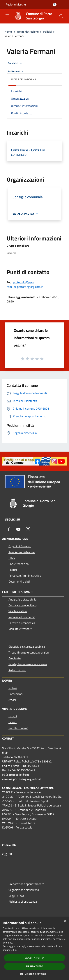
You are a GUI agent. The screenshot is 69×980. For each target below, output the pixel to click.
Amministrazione (28, 32)
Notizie (13, 688)
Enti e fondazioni (19, 564)
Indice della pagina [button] (23, 79)
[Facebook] (9, 529)
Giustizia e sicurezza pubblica (27, 647)
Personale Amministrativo (25, 576)
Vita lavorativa (18, 611)
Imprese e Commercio (22, 617)
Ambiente (15, 658)
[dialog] (34, 949)
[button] (35, 974)
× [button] (65, 921)
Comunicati (16, 694)
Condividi (15, 63)
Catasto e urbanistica (22, 623)
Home (8, 32)
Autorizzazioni (17, 670)
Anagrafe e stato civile (22, 599)
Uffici (12, 558)
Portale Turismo (18, 728)
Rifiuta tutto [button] (34, 966)
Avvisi (12, 700)
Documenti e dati (19, 581)
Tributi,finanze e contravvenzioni (29, 652)
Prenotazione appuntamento (26, 884)
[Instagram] (28, 529)
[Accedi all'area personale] (55, 5)
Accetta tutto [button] (34, 958)
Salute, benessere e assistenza (28, 664)
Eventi (13, 722)
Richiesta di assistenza (23, 901)
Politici (47, 32)
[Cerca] (61, 16)
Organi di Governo (20, 546)
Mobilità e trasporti (20, 629)
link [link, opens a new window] (15, 950)
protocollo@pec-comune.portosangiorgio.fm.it (25, 284)
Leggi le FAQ (16, 896)
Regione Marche (16, 4)
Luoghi (13, 716)
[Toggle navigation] (7, 16)
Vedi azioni (16, 71)
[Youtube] (18, 529)
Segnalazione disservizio (24, 890)
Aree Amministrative (22, 552)
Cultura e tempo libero (22, 605)
